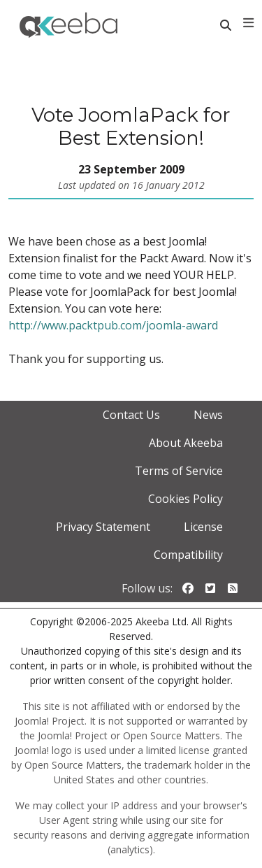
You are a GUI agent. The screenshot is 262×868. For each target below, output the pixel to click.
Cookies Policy (185, 499)
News (208, 415)
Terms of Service (179, 471)
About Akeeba (186, 443)
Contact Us (131, 415)
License (203, 527)
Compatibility (188, 555)
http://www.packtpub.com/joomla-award (113, 325)
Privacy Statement (103, 527)
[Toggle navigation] (248, 23)
